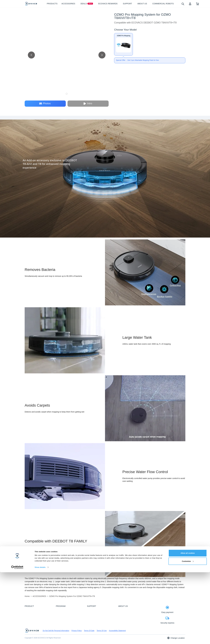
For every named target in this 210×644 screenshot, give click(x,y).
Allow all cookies (188, 625)
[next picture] (102, 55)
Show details (40, 639)
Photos (45, 104)
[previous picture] (31, 55)
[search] (183, 4)
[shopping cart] (197, 4)
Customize (188, 633)
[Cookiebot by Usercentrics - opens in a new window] (17, 639)
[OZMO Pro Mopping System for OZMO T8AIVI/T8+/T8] (123, 44)
